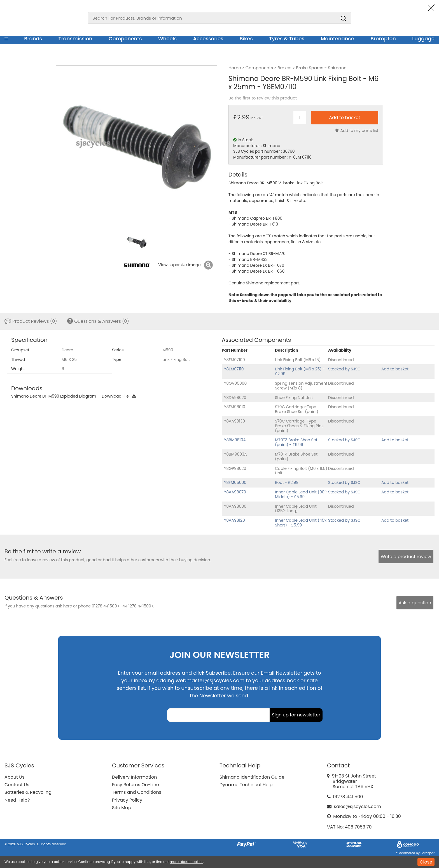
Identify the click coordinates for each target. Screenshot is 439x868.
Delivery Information (134, 777)
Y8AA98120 (234, 520)
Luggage (423, 39)
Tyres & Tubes (287, 39)
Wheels (167, 39)
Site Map (122, 808)
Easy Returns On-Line (136, 785)
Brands (33, 39)
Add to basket (395, 369)
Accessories (208, 39)
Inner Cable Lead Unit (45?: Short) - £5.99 (301, 523)
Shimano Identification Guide (252, 777)
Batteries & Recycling (28, 792)
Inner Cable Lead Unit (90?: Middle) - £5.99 (301, 494)
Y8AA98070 (235, 492)
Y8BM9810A (235, 440)
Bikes (246, 39)
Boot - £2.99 (287, 482)
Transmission (75, 39)
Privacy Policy (127, 800)
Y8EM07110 (234, 369)
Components (125, 39)
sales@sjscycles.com (357, 807)
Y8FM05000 (235, 482)
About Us (14, 777)
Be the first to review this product (263, 98)
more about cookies (186, 862)
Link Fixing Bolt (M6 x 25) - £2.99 (300, 371)
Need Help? (17, 800)
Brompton (383, 39)
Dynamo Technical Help (246, 785)
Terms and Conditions (137, 792)
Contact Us (17, 785)
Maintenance (337, 39)
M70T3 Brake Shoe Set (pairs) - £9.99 (296, 442)
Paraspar (428, 853)
